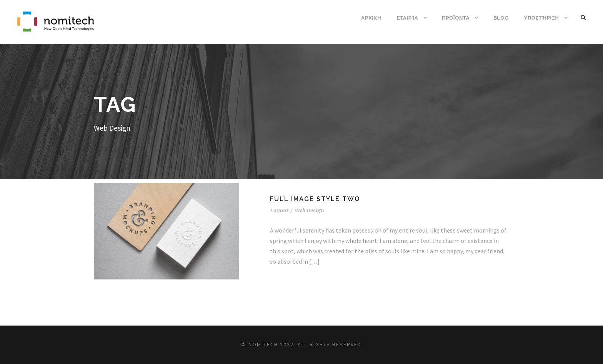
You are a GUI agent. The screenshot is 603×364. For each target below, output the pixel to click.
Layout (279, 210)
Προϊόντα (456, 18)
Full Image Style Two (315, 199)
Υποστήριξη (542, 18)
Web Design (309, 210)
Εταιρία (407, 18)
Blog (501, 18)
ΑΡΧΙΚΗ (371, 18)
